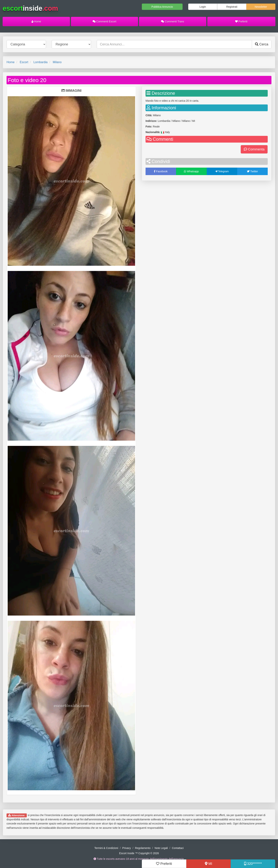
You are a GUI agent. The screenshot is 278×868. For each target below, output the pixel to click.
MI (208, 864)
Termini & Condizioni (106, 848)
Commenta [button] (254, 149)
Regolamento (143, 848)
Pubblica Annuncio (162, 7)
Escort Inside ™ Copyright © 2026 (139, 853)
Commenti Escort (104, 21)
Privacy (127, 848)
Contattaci (178, 848)
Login (203, 7)
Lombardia (41, 62)
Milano (57, 62)
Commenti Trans (173, 21)
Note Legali (161, 848)
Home (36, 21)
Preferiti (241, 21)
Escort (24, 62)
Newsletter (261, 7)
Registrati (232, 7)
